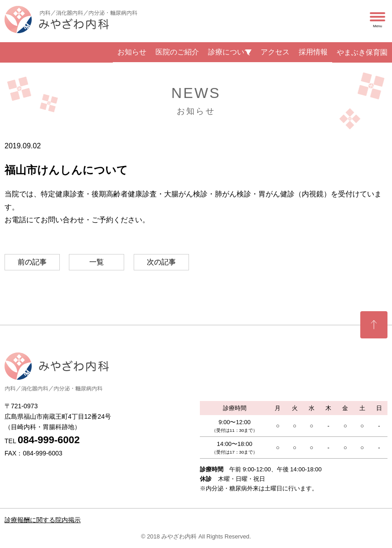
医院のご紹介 (177, 52)
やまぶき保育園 (362, 52)
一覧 (97, 262)
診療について (230, 52)
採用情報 (313, 52)
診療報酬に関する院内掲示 (43, 520)
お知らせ (132, 52)
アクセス (275, 52)
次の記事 (161, 262)
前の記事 (32, 262)
